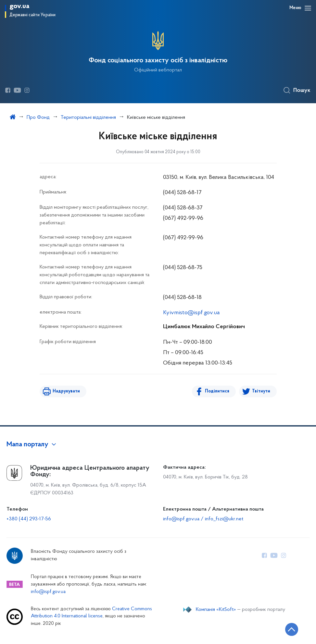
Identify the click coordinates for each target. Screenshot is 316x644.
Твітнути (261, 391)
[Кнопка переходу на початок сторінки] (292, 629)
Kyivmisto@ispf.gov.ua (191, 313)
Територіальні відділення (88, 118)
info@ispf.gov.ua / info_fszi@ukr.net (203, 519)
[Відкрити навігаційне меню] (308, 8)
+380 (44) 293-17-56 (29, 519)
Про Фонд (38, 118)
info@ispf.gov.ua (48, 592)
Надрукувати (66, 391)
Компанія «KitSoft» (216, 610)
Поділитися (217, 391)
